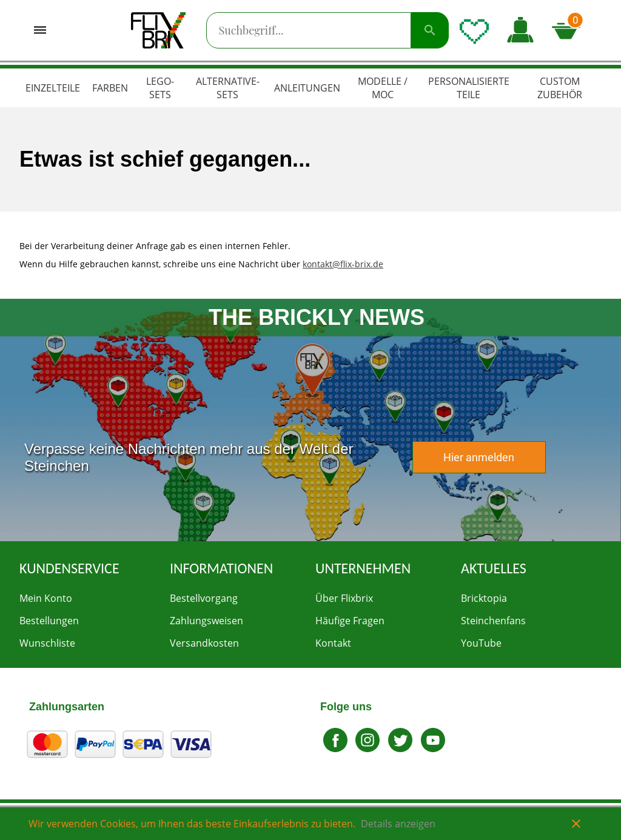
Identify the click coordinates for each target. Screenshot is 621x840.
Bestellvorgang (204, 598)
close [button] (576, 824)
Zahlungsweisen (206, 621)
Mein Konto (46, 598)
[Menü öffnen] (40, 30)
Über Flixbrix (344, 598)
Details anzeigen (398, 824)
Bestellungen (49, 621)
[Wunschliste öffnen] (474, 31)
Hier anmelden (479, 457)
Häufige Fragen (350, 621)
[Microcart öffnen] (570, 31)
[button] (520, 31)
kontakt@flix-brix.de (343, 264)
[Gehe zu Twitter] (400, 748)
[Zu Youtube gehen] (433, 748)
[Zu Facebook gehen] (335, 748)
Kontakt (333, 643)
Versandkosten (204, 643)
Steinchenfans (493, 621)
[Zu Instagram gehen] (368, 748)
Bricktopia (484, 598)
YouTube (481, 643)
